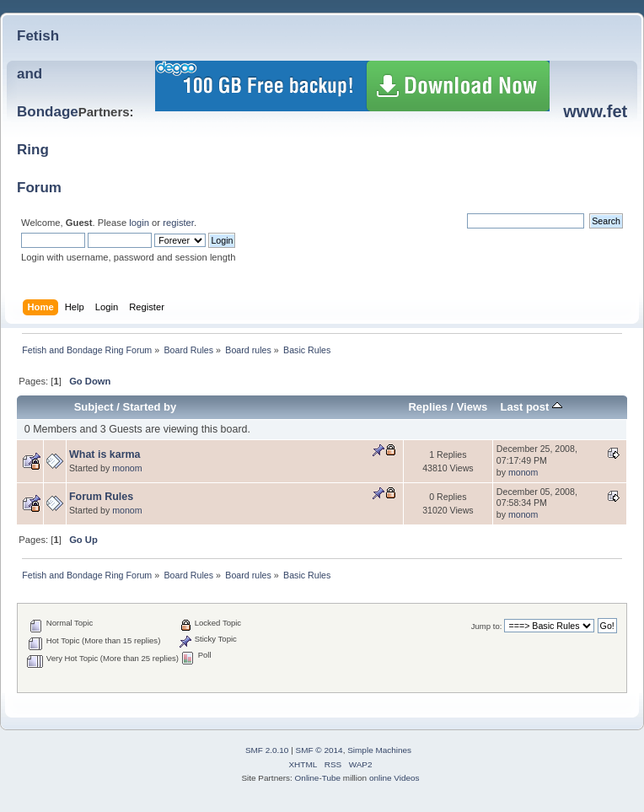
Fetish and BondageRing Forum (48, 112)
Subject (94, 407)
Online (307, 778)
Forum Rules (101, 497)
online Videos (394, 778)
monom (127, 468)
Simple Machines (379, 750)
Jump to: (487, 626)
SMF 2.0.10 (267, 750)
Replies (427, 407)
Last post (531, 407)
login (139, 223)
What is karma (105, 454)
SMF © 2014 (319, 750)
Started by (150, 407)
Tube (331, 778)
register (178, 223)
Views (472, 407)
